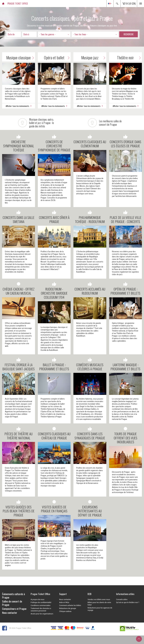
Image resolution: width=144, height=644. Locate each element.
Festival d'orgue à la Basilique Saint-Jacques (18, 364)
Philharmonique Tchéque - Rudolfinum (90, 217)
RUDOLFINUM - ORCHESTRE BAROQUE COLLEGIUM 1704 (54, 291)
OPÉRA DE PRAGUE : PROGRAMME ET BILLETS (125, 289)
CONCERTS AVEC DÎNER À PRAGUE (54, 217)
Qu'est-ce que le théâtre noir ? (128, 602)
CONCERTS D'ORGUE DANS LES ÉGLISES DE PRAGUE (125, 141)
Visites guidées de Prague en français (54, 506)
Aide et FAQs (64, 602)
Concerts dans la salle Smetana (19, 217)
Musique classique (21, 58)
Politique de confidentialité (41, 602)
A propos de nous (37, 599)
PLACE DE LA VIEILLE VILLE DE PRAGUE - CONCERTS (126, 217)
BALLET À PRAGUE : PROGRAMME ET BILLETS (54, 364)
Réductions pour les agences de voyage (100, 609)
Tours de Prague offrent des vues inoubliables (126, 435)
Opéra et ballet (57, 58)
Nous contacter (65, 599)
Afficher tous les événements (18, 106)
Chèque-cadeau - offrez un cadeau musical (19, 289)
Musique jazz (94, 58)
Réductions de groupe (68, 608)
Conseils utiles (122, 599)
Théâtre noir (129, 58)
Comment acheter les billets (70, 605)
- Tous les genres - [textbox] (47, 34)
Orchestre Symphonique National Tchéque (19, 143)
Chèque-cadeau (65, 611)
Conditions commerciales (40, 605)
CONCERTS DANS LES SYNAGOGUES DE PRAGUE (90, 433)
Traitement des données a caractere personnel (41, 609)
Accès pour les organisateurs (42, 614)
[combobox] (54, 34)
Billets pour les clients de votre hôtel (99, 604)
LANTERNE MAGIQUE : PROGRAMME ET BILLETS (125, 364)
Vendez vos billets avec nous (99, 599)
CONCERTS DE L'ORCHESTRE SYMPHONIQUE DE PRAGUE (54, 143)
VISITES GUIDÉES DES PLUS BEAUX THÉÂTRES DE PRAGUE (19, 508)
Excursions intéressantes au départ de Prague (90, 508)
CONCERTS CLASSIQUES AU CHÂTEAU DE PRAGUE (54, 433)
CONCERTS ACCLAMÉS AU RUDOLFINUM (90, 289)
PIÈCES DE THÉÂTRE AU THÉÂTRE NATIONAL (18, 433)
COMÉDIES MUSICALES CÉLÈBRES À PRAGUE (90, 364)
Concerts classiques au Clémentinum (90, 141)
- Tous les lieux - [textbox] (80, 34)
